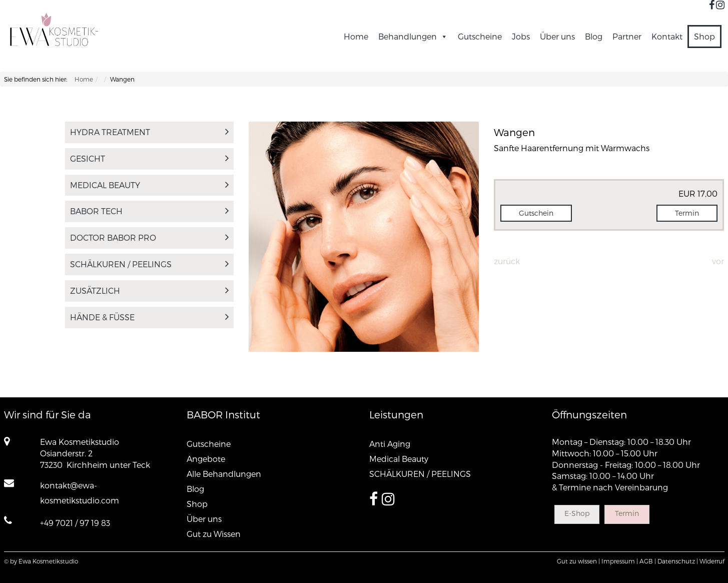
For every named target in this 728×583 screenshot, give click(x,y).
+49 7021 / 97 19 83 (75, 523)
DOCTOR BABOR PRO (150, 237)
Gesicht (150, 158)
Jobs (521, 36)
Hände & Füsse (150, 317)
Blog (594, 36)
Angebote (206, 459)
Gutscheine (480, 36)
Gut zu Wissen (214, 534)
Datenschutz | (678, 561)
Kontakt (667, 36)
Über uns (557, 36)
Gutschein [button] (536, 213)
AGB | (648, 561)
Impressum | (620, 561)
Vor (718, 261)
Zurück (507, 261)
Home (356, 36)
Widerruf (712, 561)
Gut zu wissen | (578, 561)
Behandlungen (413, 36)
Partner (627, 36)
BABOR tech (150, 211)
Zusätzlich (150, 290)
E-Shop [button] (577, 513)
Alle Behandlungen (224, 474)
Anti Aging (390, 444)
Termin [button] (687, 213)
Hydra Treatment (150, 132)
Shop (704, 36)
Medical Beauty (150, 185)
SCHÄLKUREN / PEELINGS (150, 264)
